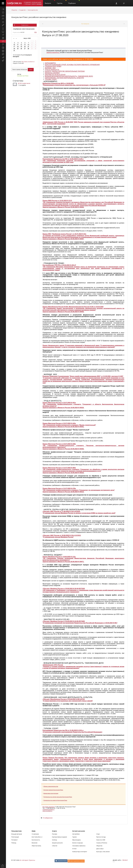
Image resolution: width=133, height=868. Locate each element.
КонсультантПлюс (23, 76)
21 (28, 47)
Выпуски (50, 2)
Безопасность (36, 840)
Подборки (74, 2)
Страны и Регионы (102, 843)
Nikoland (125, 860)
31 (14, 51)
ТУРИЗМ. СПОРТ (51, 80)
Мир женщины (77, 840)
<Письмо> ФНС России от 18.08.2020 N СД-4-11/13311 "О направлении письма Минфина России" (62, 536)
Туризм (74, 837)
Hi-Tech (74, 849)
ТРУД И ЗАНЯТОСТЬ (52, 70)
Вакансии (35, 843)
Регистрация (15, 837)
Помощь (14, 843)
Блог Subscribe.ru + (37, 837)
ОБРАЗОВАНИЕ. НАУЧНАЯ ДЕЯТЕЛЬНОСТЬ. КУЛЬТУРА (64, 78)
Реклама (55, 834)
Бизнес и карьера (78, 843)
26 (21, 49)
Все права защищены (49, 807)
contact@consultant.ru (49, 810)
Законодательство (33, 10)
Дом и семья (100, 849)
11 (18, 45)
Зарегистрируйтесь (53, 52)
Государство (22, 10)
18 (18, 47)
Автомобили (76, 834)
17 (14, 47)
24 (14, 49)
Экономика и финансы (79, 846)
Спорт (98, 834)
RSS (36, 32)
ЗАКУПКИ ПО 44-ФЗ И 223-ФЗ (55, 75)
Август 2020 (27, 38)
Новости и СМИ (101, 840)
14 (28, 45)
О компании (35, 834)
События (55, 846)
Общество (14, 10)
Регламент (15, 840)
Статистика (18, 81)
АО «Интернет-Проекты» (27, 860)
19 (21, 47)
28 (28, 49)
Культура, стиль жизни (103, 852)
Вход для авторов (17, 834)
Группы (62, 2)
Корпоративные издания (59, 837)
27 (25, 49)
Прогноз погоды (101, 837)
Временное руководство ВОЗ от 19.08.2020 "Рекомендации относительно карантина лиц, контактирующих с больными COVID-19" (74, 84)
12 (21, 45)
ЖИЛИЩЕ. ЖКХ (50, 68)
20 (25, 47)
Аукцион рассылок (57, 843)
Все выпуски (85, 24)
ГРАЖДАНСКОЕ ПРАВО (53, 66)
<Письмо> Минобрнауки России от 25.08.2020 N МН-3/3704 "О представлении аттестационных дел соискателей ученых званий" (68, 700)
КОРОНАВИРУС (50, 63)
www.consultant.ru (47, 811)
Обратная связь (36, 846)
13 (25, 45)
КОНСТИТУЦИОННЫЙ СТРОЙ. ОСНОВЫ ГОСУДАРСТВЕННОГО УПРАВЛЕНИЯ (72, 65)
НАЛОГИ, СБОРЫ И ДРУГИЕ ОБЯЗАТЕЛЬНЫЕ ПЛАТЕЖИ (65, 71)
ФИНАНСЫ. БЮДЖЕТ (52, 73)
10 (14, 45)
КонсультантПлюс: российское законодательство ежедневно (39, 17)
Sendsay (55, 840)
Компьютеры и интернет (80, 852)
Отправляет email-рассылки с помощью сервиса (33, 3)
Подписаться (25, 25)
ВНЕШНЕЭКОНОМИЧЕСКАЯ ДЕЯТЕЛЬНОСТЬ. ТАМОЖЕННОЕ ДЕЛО (69, 76)
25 (18, 49)
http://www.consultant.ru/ (28, 62)
